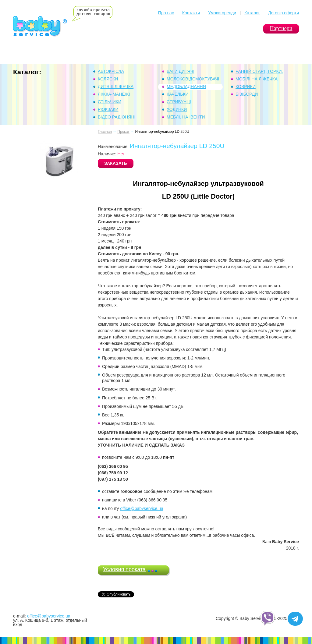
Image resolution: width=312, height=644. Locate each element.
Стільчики (110, 102)
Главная (105, 132)
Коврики (246, 87)
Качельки (178, 94)
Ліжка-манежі (114, 94)
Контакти (191, 13)
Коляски (108, 79)
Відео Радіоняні (117, 117)
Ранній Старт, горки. (259, 71)
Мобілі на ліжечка (257, 79)
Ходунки (177, 109)
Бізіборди (247, 94)
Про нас (166, 13)
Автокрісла (111, 71)
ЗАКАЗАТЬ (115, 163)
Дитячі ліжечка (116, 87)
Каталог (252, 13)
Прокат (123, 132)
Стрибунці (179, 102)
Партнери (281, 28)
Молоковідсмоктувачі (193, 79)
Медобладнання (186, 87)
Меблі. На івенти (186, 117)
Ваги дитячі (181, 71)
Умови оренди (222, 13)
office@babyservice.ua (142, 508)
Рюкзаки (108, 109)
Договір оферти (284, 13)
